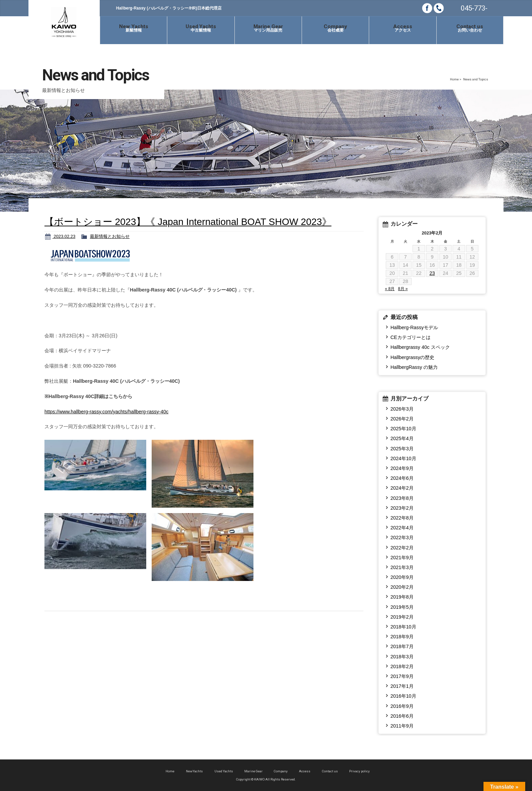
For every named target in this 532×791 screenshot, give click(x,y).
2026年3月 (402, 409)
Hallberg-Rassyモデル (414, 327)
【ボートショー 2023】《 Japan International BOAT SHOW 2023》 (188, 222)
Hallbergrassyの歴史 (413, 357)
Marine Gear (253, 771)
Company (281, 771)
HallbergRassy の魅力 (414, 367)
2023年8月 (402, 498)
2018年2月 (402, 666)
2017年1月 (402, 686)
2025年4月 (402, 438)
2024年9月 (402, 468)
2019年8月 (402, 597)
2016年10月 (403, 696)
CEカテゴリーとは (411, 337)
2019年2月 (402, 617)
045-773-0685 (474, 10)
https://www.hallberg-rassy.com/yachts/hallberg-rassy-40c (106, 412)
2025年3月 (402, 449)
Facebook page (427, 8)
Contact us (330, 771)
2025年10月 (403, 429)
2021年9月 (402, 558)
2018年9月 (402, 637)
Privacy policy (359, 771)
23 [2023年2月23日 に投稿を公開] (432, 273)
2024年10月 (403, 458)
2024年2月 (402, 488)
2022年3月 (402, 538)
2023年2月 (402, 508)
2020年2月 (402, 587)
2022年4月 (402, 528)
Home (454, 79)
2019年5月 (402, 607)
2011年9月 (402, 726)
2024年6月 (402, 478)
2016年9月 (402, 706)
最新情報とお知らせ (110, 236)
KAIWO (64, 22)
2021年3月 (402, 567)
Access (305, 771)
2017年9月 (402, 676)
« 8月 (390, 289)
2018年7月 (402, 646)
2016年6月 (402, 716)
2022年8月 (402, 518)
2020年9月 (402, 577)
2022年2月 (402, 548)
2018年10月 (403, 627)
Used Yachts (224, 771)
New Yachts (195, 771)
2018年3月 (402, 657)
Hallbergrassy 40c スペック (420, 347)
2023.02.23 (64, 236)
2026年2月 (402, 419)
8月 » (403, 289)
